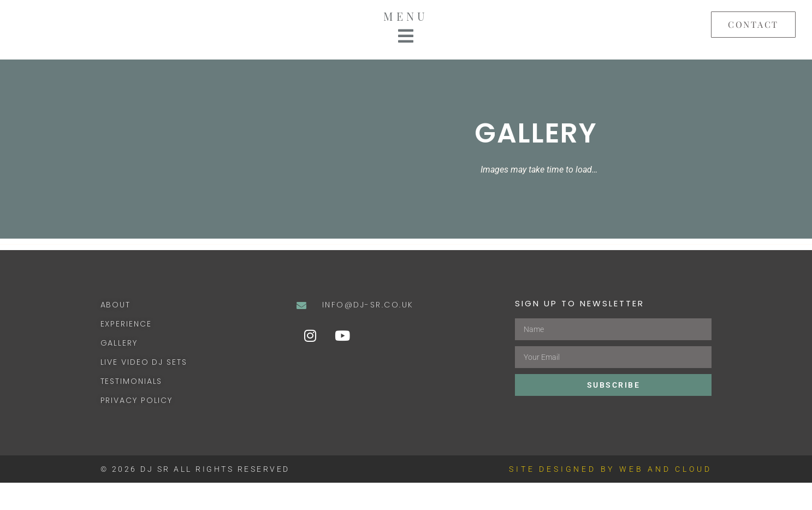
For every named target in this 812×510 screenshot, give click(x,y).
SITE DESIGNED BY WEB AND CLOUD (610, 496)
